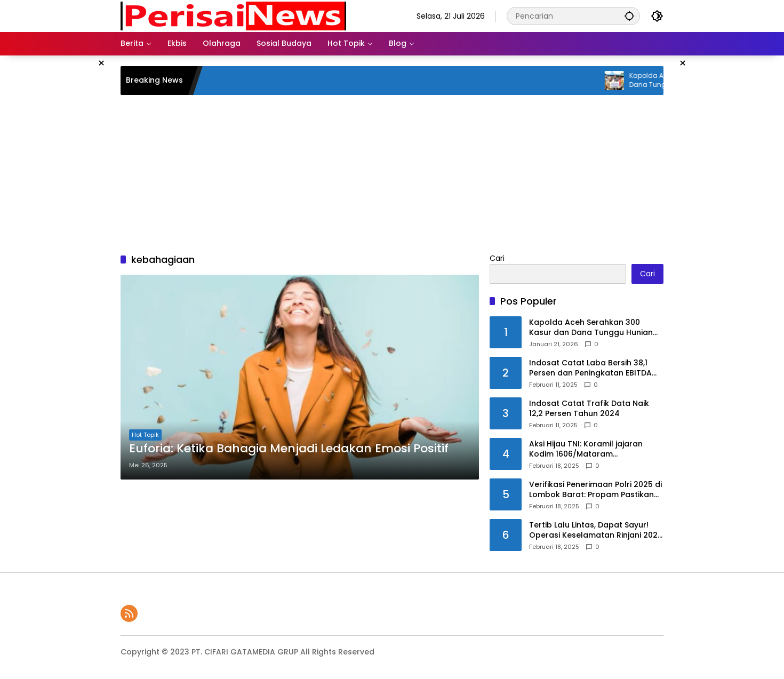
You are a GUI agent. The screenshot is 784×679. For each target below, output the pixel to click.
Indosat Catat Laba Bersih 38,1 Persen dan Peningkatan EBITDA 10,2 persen (590, 368)
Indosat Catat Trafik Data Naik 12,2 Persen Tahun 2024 (589, 409)
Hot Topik (145, 435)
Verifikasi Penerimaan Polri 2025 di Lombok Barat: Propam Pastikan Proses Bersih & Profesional (595, 490)
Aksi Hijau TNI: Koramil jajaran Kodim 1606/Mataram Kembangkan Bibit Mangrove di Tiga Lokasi (590, 449)
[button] (629, 16)
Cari (497, 258)
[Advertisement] (67, 215)
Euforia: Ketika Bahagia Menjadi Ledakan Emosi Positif (289, 449)
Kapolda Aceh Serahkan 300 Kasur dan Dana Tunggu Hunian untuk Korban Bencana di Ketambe (591, 328)
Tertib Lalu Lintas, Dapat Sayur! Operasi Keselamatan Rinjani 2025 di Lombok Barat (596, 530)
